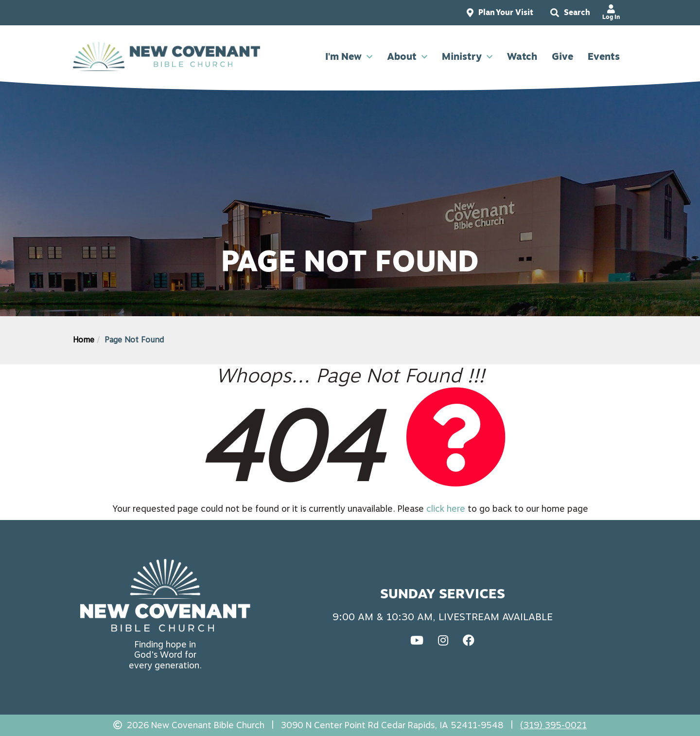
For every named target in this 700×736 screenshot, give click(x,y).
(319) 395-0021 (553, 725)
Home (84, 340)
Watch (522, 56)
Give (562, 56)
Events (604, 56)
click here (446, 509)
